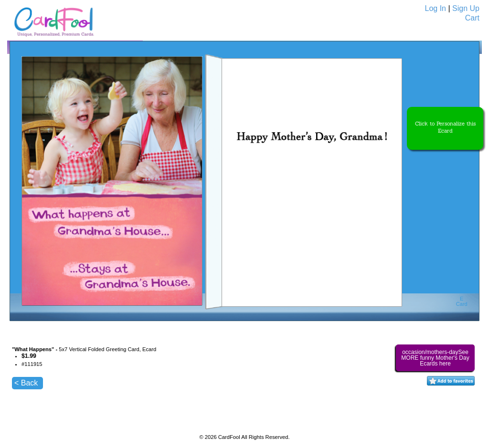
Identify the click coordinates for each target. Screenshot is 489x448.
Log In (436, 8)
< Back (26, 383)
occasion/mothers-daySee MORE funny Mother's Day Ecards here (435, 358)
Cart (472, 18)
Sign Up (466, 8)
